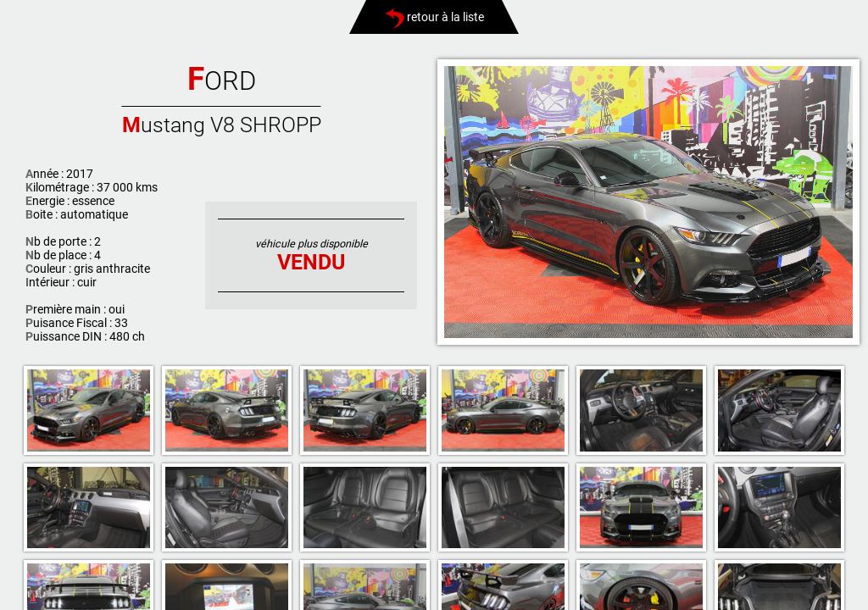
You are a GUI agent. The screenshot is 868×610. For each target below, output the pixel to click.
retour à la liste (434, 17)
